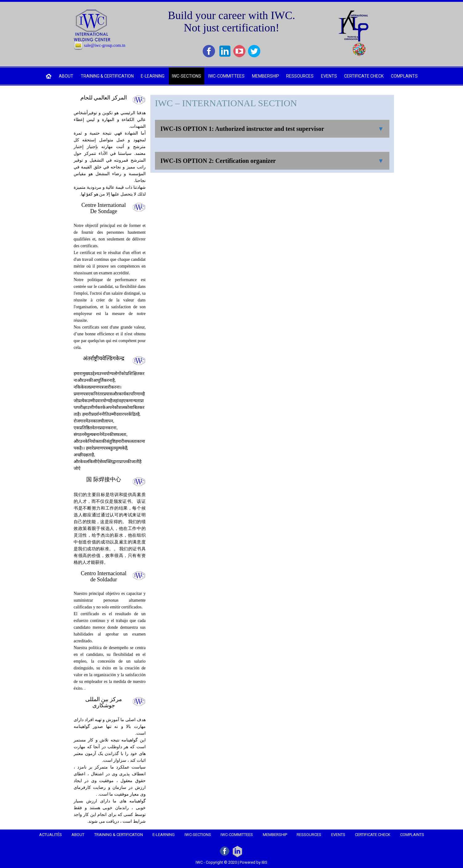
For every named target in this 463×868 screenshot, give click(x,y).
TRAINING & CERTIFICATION (107, 76)
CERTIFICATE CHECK (364, 76)
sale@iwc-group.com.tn (105, 45)
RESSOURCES (300, 76)
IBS (264, 862)
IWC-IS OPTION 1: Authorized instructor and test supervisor (242, 129)
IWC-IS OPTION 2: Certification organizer (218, 161)
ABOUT (66, 76)
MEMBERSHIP (266, 76)
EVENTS (329, 76)
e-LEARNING (153, 76)
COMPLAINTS (404, 76)
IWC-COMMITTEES (226, 76)
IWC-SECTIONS (187, 76)
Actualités (51, 835)
